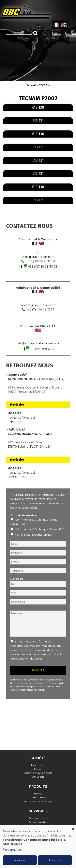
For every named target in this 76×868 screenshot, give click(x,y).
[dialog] (38, 848)
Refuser (20, 860)
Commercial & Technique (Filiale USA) (40, 529)
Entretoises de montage (38, 801)
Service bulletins (38, 822)
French (56, 25)
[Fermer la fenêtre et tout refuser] (73, 830)
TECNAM (44, 85)
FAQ (38, 826)
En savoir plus (72, 104)
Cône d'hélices (38, 797)
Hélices (38, 794)
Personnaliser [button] (12, 850)
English (63, 25)
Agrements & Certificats (38, 773)
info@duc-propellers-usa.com (38, 343)
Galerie (38, 769)
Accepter (55, 860)
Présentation (38, 765)
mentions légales (35, 690)
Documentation (38, 818)
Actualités (38, 777)
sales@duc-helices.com (38, 257)
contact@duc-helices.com (38, 305)
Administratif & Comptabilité (33, 535)
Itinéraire (17, 405)
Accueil (31, 85)
